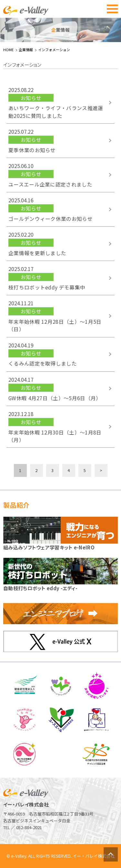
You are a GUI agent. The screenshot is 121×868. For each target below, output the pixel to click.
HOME (8, 50)
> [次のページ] (101, 470)
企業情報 (26, 50)
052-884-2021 (29, 827)
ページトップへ (111, 854)
